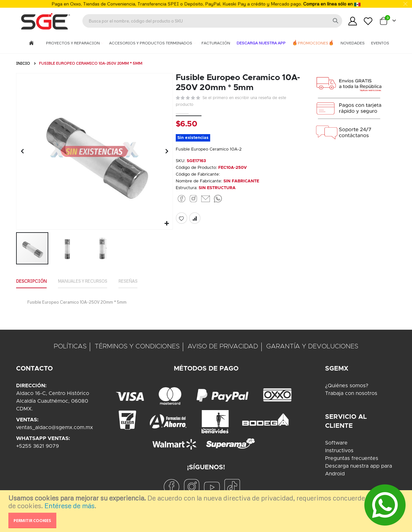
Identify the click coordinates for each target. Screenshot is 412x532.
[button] (166, 223)
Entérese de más (70, 506)
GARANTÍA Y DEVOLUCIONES (312, 346)
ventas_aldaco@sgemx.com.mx (55, 427)
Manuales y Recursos (89, 280)
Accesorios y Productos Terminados (151, 43)
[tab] (33, 281)
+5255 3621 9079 (37, 446)
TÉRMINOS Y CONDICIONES (137, 346)
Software (336, 443)
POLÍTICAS (70, 346)
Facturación (216, 43)
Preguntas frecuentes (352, 458)
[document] (207, 511)
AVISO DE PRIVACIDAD (223, 346)
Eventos (380, 43)
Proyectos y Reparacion (73, 43)
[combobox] (212, 21)
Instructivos (339, 451)
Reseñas (139, 280)
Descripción (33, 280)
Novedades (353, 43)
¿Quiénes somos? (347, 386)
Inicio (23, 63)
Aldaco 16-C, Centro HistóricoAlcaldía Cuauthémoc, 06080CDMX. (53, 401)
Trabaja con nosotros (351, 393)
